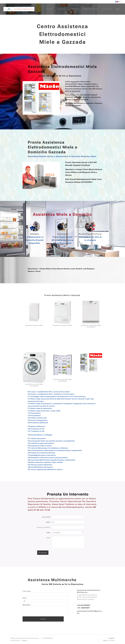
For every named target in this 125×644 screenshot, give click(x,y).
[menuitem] (49, 9)
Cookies (25, 640)
